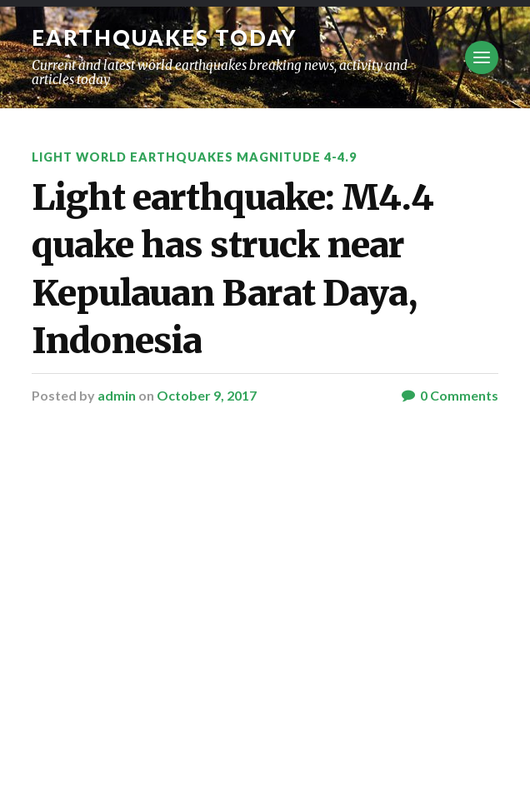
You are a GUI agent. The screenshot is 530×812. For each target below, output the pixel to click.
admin (117, 395)
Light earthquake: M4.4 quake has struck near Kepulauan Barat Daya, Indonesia (232, 269)
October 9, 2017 (207, 395)
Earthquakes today (165, 37)
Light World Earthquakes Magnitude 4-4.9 (194, 157)
